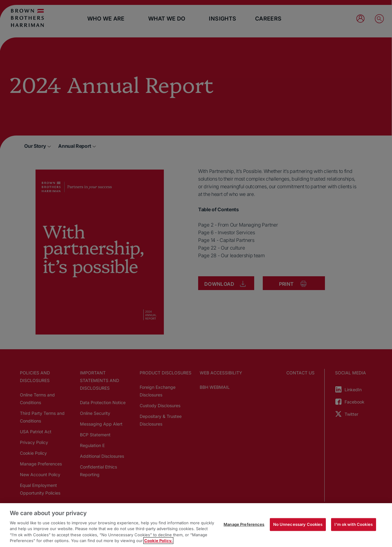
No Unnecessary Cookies (298, 524)
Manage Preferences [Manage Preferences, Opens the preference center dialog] (244, 524)
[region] (196, 525)
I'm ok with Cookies (353, 524)
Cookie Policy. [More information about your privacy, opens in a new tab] (158, 541)
